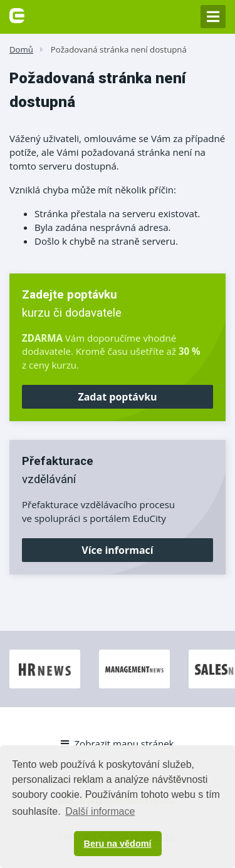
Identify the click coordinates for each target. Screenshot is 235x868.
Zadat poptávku (117, 397)
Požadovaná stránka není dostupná (119, 49)
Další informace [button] (100, 811)
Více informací (117, 550)
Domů (21, 49)
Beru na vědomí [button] (118, 844)
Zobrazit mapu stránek (117, 743)
